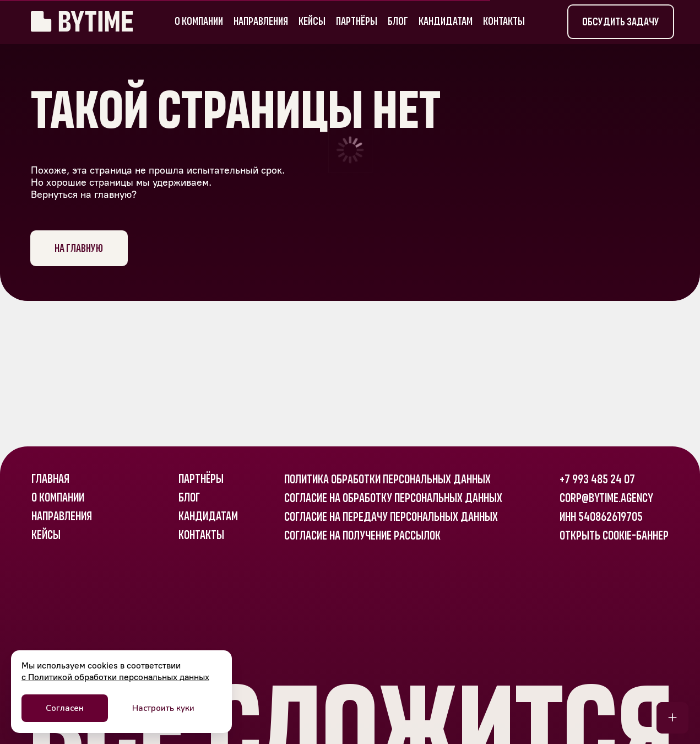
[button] (621, 22)
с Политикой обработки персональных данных (115, 677)
